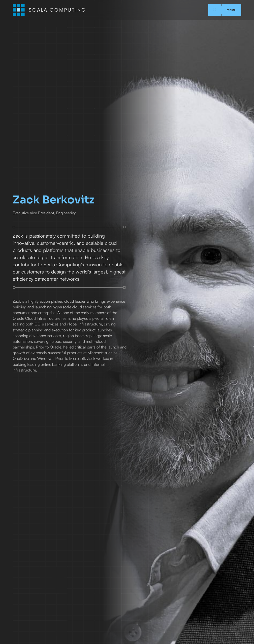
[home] (49, 10)
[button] (225, 10)
